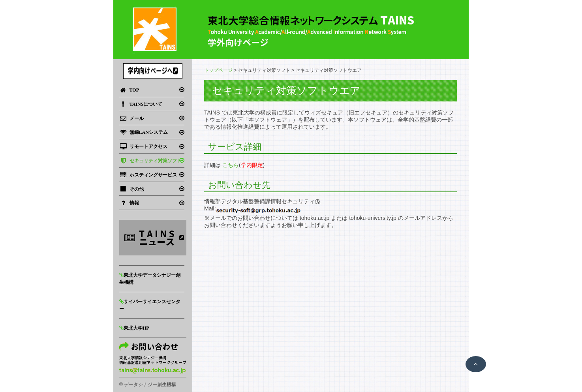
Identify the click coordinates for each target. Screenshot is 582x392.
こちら (231, 165)
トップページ (218, 70)
